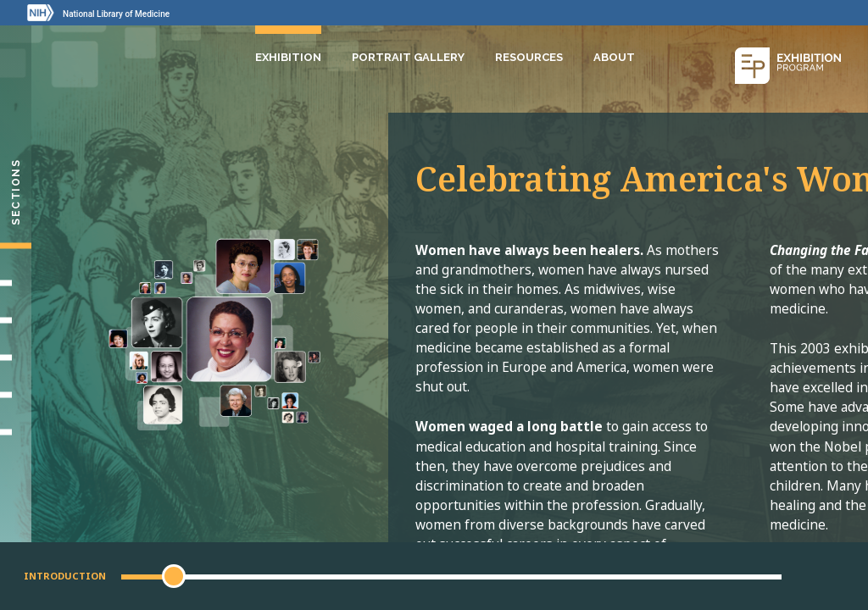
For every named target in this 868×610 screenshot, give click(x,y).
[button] (174, 576)
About (614, 57)
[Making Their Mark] (16, 320)
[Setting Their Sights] (16, 283)
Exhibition (288, 57)
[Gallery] (16, 395)
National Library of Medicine (116, 14)
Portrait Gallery (408, 57)
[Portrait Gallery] (16, 432)
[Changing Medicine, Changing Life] (16, 358)
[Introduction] (16, 246)
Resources (529, 57)
